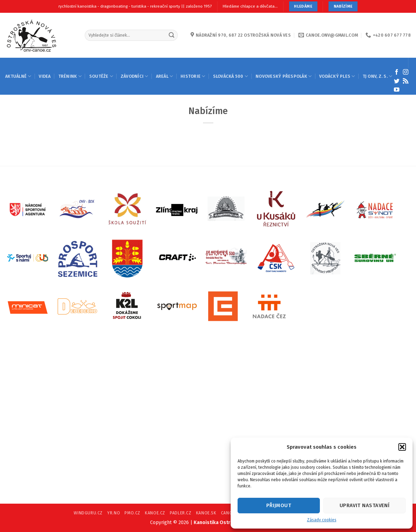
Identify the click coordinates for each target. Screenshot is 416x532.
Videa (45, 76)
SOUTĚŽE (101, 76)
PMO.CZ (132, 513)
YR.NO (114, 513)
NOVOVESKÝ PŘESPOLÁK (284, 76)
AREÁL (165, 76)
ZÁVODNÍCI (135, 76)
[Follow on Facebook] (397, 72)
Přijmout (279, 505)
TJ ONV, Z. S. (378, 76)
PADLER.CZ (181, 513)
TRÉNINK (70, 76)
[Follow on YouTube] (397, 90)
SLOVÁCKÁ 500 (230, 76)
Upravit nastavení (365, 505)
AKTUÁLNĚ (18, 76)
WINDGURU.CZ (88, 513)
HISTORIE (193, 76)
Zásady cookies (322, 520)
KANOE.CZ (155, 513)
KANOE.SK (206, 513)
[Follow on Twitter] (397, 81)
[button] (402, 447)
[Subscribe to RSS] (406, 81)
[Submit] (172, 35)
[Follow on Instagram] (406, 72)
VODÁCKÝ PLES (337, 76)
